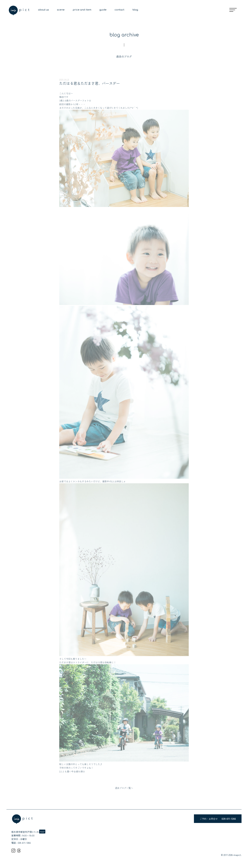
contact (119, 10)
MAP (42, 832)
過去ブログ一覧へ (124, 788)
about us (43, 10)
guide (103, 10)
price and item (82, 10)
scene (61, 10)
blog (135, 10)
